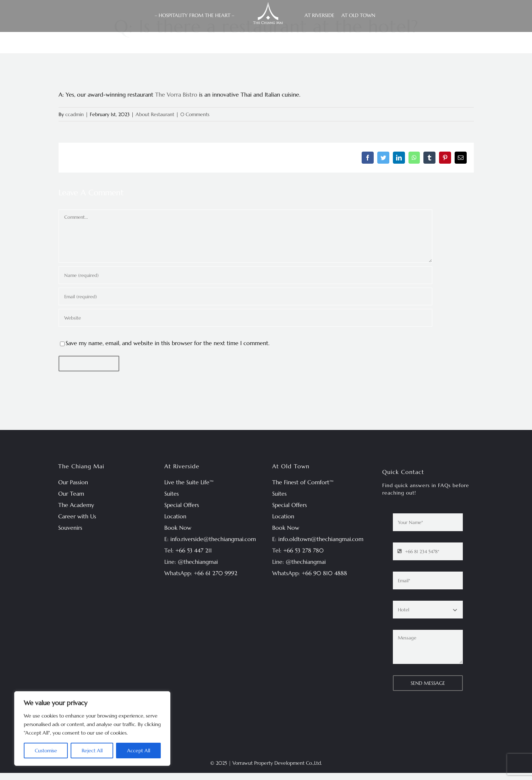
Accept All (139, 751)
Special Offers (182, 505)
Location (175, 516)
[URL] (245, 318)
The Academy (76, 505)
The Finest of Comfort (301, 482)
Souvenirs (70, 528)
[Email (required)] (245, 296)
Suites (172, 493)
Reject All (92, 751)
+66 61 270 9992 (216, 573)
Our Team (71, 493)
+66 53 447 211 (194, 550)
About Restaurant (155, 114)
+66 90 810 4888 (324, 573)
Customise (46, 751)
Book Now (178, 528)
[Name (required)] (245, 275)
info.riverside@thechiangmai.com (213, 539)
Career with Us (77, 516)
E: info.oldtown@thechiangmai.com (318, 539)
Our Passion (73, 482)
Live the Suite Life (187, 482)
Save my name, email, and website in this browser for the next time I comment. (168, 343)
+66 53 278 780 (303, 550)
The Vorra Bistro (176, 94)
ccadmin (75, 114)
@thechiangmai (198, 562)
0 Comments (195, 114)
